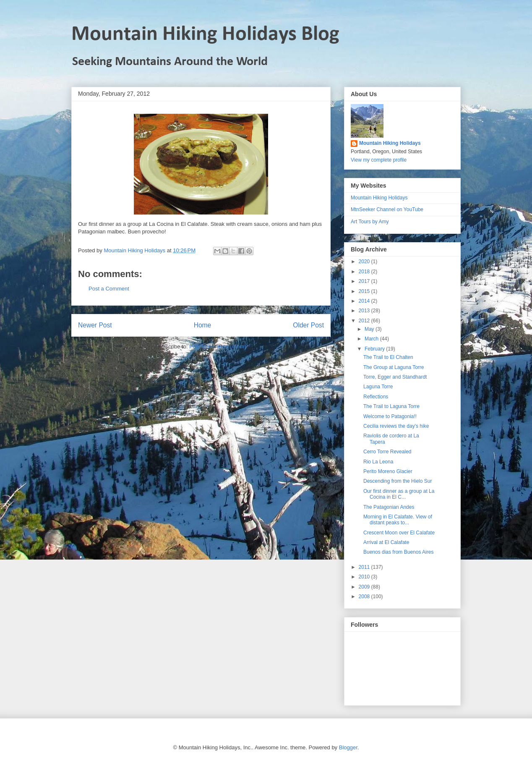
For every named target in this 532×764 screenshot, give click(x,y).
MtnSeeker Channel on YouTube (387, 209)
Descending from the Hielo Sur (398, 481)
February (375, 349)
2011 (365, 567)
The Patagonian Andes (389, 507)
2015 (365, 291)
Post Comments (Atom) (218, 347)
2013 (365, 311)
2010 (365, 577)
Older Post (308, 325)
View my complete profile (379, 160)
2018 (365, 272)
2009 (365, 587)
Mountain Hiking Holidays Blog (205, 35)
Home (203, 325)
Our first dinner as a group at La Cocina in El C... (399, 494)
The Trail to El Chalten (388, 357)
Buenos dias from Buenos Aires (398, 552)
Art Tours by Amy (370, 222)
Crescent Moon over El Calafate (399, 533)
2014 (365, 301)
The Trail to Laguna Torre (391, 406)
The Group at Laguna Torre (394, 367)
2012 (365, 321)
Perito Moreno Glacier (388, 471)
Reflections (376, 397)
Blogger (348, 747)
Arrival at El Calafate (386, 542)
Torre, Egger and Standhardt (395, 377)
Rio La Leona (378, 462)
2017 (365, 281)
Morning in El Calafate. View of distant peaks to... (398, 520)
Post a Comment (109, 289)
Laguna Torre (378, 387)
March (372, 339)
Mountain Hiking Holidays (390, 143)
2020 (365, 262)
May (370, 329)
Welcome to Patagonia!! (390, 416)
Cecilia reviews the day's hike (396, 426)
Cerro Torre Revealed (387, 452)
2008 (365, 597)
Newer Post (95, 325)
